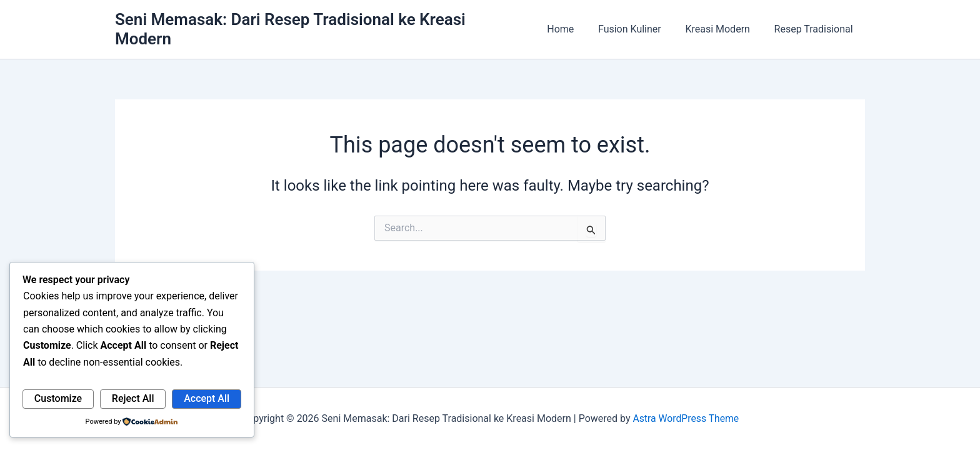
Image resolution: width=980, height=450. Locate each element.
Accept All (207, 398)
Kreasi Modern (723, 25)
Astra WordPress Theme (686, 418)
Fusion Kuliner (640, 25)
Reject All (133, 398)
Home (575, 25)
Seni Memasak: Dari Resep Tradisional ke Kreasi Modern (320, 24)
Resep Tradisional (816, 25)
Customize (58, 398)
